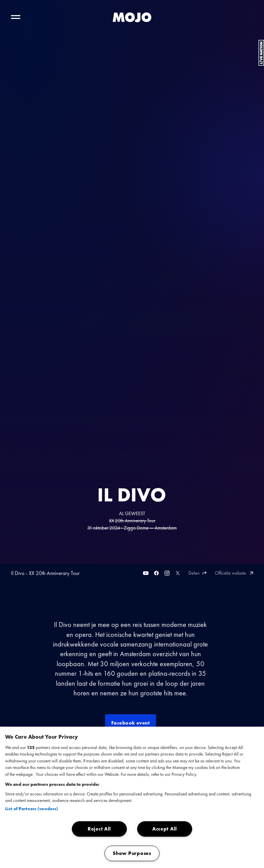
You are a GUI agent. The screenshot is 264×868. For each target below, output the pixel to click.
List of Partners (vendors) (32, 809)
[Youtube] (146, 573)
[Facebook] (156, 573)
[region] (132, 797)
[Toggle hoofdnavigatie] (16, 17)
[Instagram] (167, 573)
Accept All (165, 829)
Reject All (99, 829)
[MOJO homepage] (132, 17)
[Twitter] (178, 573)
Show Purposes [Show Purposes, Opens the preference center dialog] (132, 853)
